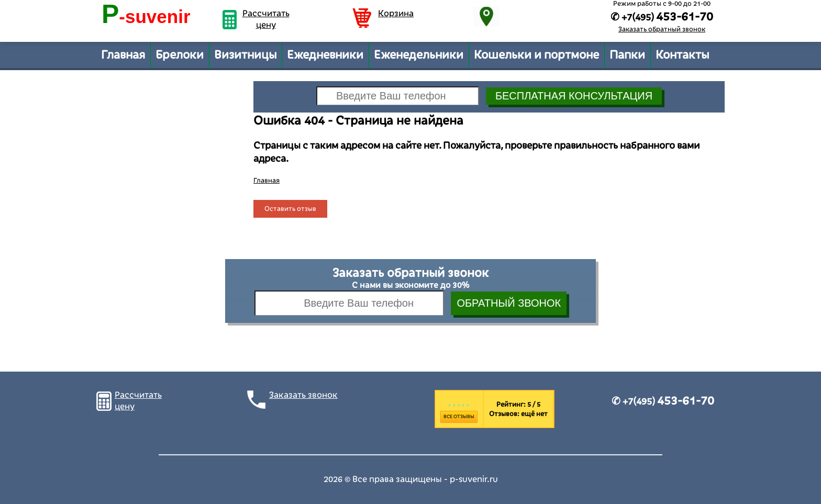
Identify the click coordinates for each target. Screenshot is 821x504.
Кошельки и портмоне (536, 55)
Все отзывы (459, 417)
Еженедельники (419, 55)
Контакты (682, 55)
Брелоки (180, 55)
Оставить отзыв (290, 209)
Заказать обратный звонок (662, 29)
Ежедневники (325, 55)
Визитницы (245, 55)
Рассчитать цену (266, 19)
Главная (123, 55)
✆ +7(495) (663, 401)
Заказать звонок (303, 395)
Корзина (396, 14)
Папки (627, 55)
